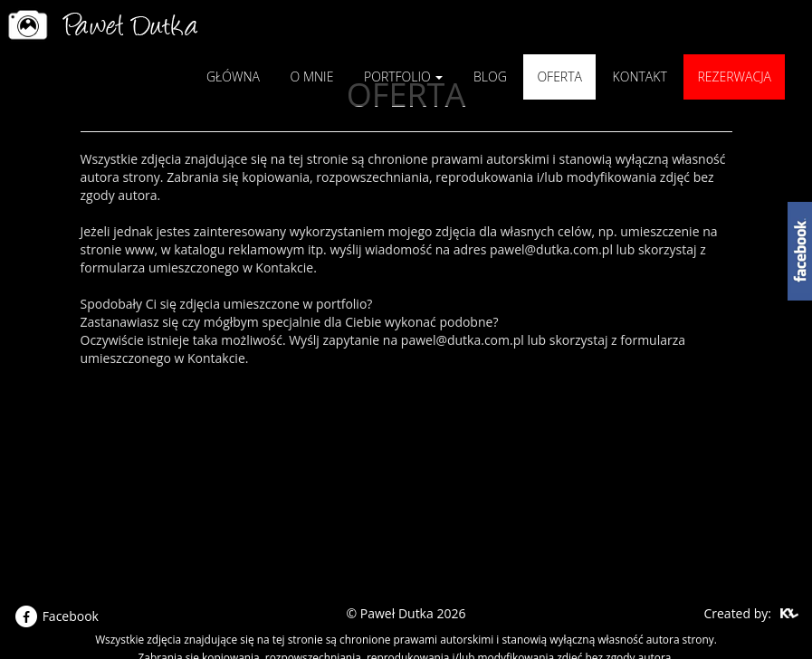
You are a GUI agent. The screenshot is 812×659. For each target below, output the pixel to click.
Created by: (737, 613)
